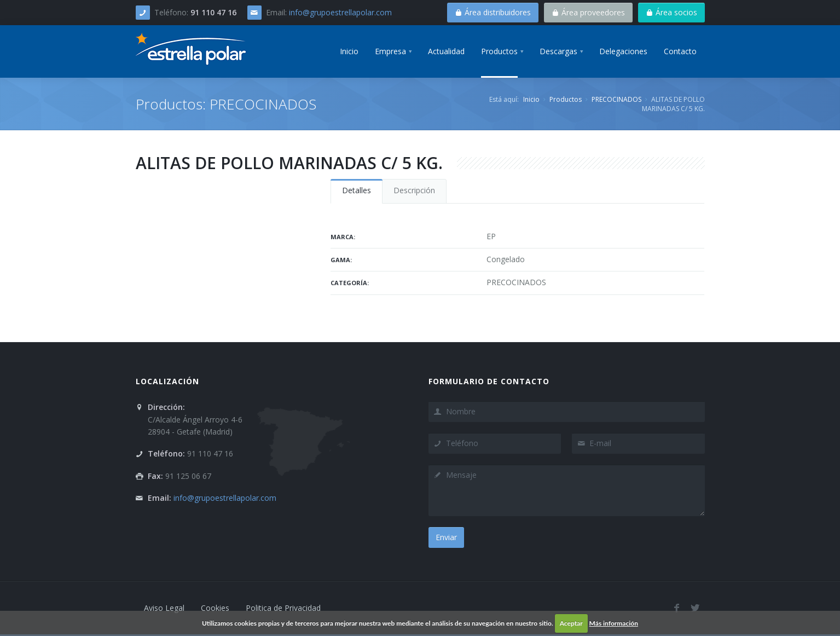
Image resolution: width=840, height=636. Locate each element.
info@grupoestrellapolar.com (340, 12)
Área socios (671, 12)
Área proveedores (588, 12)
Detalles (357, 190)
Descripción (414, 190)
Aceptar (571, 623)
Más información (614, 623)
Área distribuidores (493, 12)
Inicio (531, 99)
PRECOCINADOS (616, 99)
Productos (566, 99)
